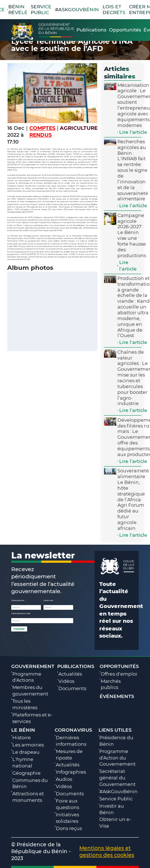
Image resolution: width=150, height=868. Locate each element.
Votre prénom (18, 600)
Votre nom (48, 600)
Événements (117, 696)
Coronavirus (73, 730)
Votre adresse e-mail (21, 613)
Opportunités (119, 666)
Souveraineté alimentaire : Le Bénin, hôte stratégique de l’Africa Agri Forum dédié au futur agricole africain (133, 499)
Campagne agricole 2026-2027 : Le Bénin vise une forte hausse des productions (132, 235)
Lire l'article (133, 132)
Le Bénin (23, 730)
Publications (76, 666)
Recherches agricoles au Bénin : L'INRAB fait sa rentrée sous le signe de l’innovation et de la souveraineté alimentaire (133, 170)
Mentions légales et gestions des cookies (107, 852)
